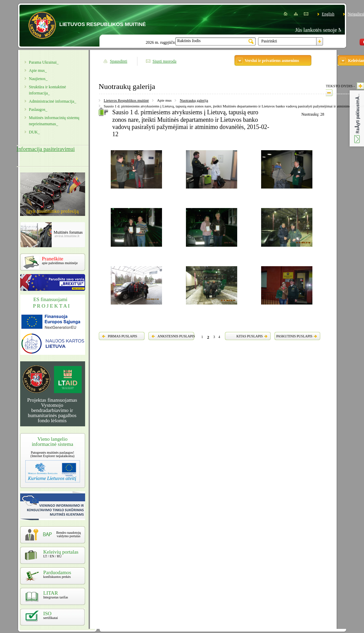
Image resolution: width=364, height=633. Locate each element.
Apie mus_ (38, 70)
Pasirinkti (269, 41)
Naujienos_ (38, 79)
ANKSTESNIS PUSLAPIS (176, 336)
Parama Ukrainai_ (44, 62)
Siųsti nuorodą (164, 61)
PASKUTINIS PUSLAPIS (294, 336)
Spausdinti (119, 61)
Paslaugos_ (38, 109)
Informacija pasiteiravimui (46, 149)
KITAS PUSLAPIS (250, 336)
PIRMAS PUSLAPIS (123, 336)
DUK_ (35, 132)
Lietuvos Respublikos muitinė (126, 100)
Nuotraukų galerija (194, 100)
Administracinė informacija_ (53, 101)
